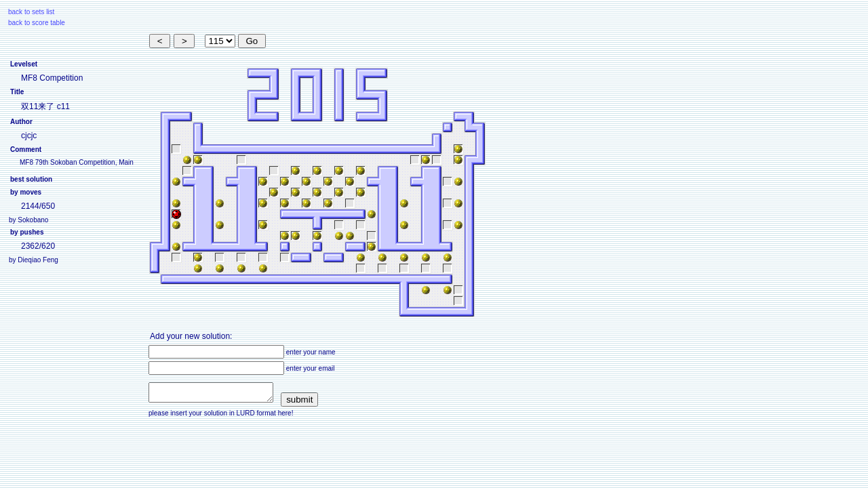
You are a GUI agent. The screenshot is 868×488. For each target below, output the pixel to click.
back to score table (37, 23)
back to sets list (31, 12)
